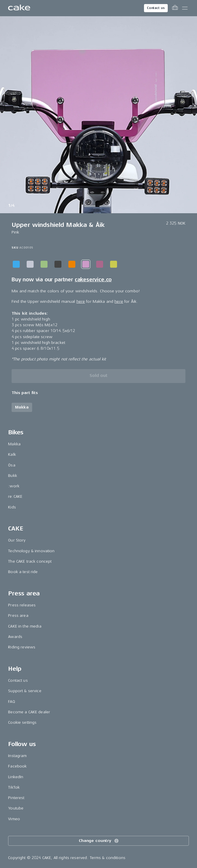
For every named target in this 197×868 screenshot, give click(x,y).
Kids (12, 507)
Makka (14, 444)
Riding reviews (22, 647)
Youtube (16, 808)
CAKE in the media (25, 626)
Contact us (156, 8)
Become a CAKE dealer (29, 712)
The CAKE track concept (30, 561)
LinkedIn (16, 777)
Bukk (13, 476)
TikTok (14, 787)
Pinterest (16, 798)
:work (14, 486)
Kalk (12, 454)
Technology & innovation (31, 551)
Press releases (22, 605)
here (81, 301)
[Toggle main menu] (185, 8)
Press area (18, 616)
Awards (15, 637)
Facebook (17, 766)
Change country (99, 841)
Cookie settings (22, 722)
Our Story (17, 540)
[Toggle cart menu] (175, 8)
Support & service (25, 691)
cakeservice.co (93, 280)
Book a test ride (23, 572)
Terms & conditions (108, 858)
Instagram (17, 756)
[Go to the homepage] (19, 8)
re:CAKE (15, 496)
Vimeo (14, 819)
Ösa (12, 465)
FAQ (11, 702)
